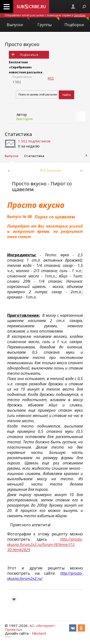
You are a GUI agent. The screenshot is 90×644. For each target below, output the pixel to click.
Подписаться (29, 55)
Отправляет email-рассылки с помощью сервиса (45, 15)
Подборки (77, 22)
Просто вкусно (22, 44)
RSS (51, 78)
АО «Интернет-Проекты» (30, 627)
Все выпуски (50, 170)
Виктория (24, 119)
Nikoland (39, 633)
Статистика (18, 134)
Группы (48, 22)
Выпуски (18, 22)
